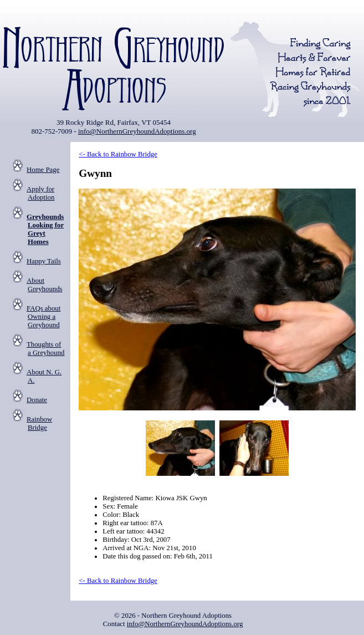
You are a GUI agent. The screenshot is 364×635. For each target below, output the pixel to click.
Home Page (43, 170)
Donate (37, 400)
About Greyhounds (45, 285)
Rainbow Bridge (39, 423)
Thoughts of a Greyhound (45, 349)
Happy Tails (44, 261)
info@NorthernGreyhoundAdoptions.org (137, 131)
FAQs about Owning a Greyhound (43, 317)
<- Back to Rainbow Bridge (118, 154)
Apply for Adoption (40, 193)
